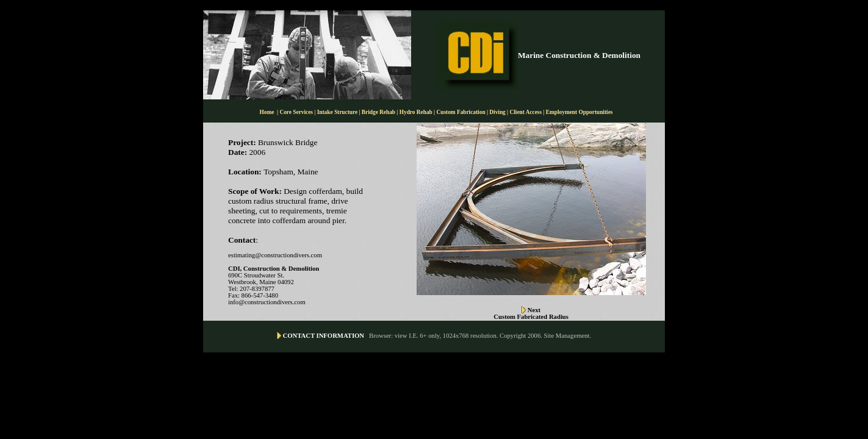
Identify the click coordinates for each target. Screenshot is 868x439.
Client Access (526, 112)
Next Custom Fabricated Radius (531, 313)
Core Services (297, 112)
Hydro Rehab (416, 112)
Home (267, 112)
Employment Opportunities (579, 112)
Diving (497, 112)
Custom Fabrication (462, 112)
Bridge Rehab (379, 112)
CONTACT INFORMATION (324, 336)
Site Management (567, 336)
